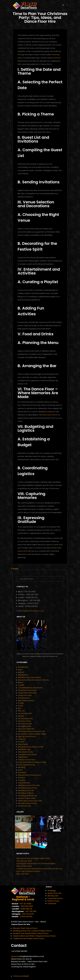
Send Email (16, 956)
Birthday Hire (53, 896)
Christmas (52, 903)
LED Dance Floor (25, 721)
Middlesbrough (24, 749)
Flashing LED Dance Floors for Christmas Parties (36, 864)
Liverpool (22, 739)
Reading (22, 767)
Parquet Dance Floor (27, 760)
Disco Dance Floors (26, 701)
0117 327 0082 (30, 592)
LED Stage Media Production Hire (32, 731)
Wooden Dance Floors (27, 803)
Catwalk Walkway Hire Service (30, 688)
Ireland (21, 716)
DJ (25, 297)
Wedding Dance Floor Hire (29, 785)
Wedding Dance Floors (28, 788)
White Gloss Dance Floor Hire (30, 801)
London (21, 742)
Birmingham (23, 675)
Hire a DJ (22, 711)
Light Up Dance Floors (27, 737)
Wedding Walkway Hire (28, 796)
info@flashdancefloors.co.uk (33, 611)
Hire (20, 708)
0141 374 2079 (33, 603)
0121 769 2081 (35, 600)
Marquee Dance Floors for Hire (31, 747)
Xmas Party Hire (25, 806)
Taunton (22, 780)
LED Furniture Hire (25, 724)
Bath (20, 670)
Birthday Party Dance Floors (30, 677)
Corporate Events (55, 898)
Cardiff (21, 685)
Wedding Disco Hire (26, 791)
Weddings (52, 891)
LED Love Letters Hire (26, 729)
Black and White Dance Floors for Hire (34, 680)
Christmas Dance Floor (28, 690)
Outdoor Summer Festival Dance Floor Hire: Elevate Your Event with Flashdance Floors (40, 870)
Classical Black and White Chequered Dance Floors (34, 936)
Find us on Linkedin (21, 976)
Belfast (21, 672)
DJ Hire (21, 703)
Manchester (23, 744)
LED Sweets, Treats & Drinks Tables (32, 734)
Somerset (22, 773)
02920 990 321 (31, 598)
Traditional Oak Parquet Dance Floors (29, 939)
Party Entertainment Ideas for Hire (32, 762)
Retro (20, 770)
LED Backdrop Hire (25, 719)
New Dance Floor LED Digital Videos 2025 (33, 858)
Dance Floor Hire (25, 695)
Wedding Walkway (26, 793)
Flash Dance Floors (50, 415)
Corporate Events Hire (27, 693)
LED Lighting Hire (25, 726)
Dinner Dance (24, 698)
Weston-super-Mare (27, 798)
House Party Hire (25, 713)
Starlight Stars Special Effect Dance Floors (31, 933)
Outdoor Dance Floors (27, 755)
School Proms (53, 901)
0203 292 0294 (32, 595)
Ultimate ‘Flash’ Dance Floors (25, 928)
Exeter (21, 706)
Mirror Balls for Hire (26, 752)
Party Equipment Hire (27, 765)
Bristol (21, 683)
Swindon (22, 778)
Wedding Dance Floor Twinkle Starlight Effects (32, 931)
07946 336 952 (31, 606)
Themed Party (24, 783)
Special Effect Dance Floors (30, 775)
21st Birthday (23, 667)
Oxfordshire (23, 757)
